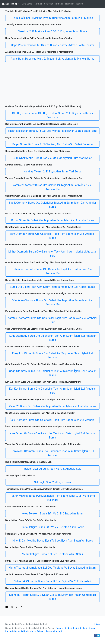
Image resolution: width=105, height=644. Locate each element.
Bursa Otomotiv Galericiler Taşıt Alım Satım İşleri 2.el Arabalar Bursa (52, 220)
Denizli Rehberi (80, 628)
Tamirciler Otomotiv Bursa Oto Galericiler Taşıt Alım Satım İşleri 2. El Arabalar (53, 453)
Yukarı (97, 624)
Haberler (69, 4)
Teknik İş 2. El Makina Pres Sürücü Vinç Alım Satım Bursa (52, 31)
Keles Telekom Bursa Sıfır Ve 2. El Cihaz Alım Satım (52, 514)
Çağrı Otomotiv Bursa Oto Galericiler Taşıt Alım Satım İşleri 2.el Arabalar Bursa (52, 373)
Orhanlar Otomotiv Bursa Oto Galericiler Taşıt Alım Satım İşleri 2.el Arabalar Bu (53, 271)
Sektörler (49, 4)
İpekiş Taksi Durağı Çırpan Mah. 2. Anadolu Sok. (53, 469)
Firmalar (59, 4)
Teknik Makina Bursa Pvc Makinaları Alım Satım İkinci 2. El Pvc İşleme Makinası (53, 498)
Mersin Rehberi (37, 631)
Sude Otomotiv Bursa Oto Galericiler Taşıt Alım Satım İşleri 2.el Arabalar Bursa (52, 338)
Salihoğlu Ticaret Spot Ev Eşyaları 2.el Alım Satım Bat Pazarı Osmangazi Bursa (53, 597)
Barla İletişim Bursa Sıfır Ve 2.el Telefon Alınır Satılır (53, 527)
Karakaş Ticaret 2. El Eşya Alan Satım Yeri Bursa (53, 171)
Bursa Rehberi (11, 4)
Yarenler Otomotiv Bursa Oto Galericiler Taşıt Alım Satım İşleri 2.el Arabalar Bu (52, 187)
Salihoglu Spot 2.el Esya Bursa (52, 482)
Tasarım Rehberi (64, 628)
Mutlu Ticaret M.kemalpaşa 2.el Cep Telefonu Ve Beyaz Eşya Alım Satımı (53, 568)
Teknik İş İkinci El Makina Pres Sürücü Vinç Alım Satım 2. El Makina (53, 18)
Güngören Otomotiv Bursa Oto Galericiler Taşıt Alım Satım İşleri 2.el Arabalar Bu (52, 302)
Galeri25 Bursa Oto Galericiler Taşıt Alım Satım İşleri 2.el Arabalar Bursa (52, 406)
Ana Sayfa (27, 4)
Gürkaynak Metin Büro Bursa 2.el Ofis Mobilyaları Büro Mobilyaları (52, 158)
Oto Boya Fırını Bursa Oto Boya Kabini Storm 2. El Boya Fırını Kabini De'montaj (53, 115)
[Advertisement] (52, 85)
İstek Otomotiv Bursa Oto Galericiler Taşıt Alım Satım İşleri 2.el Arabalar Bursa (52, 435)
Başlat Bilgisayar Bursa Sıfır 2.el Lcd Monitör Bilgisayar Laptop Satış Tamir (52, 131)
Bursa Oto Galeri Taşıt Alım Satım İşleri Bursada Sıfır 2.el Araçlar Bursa (52, 287)
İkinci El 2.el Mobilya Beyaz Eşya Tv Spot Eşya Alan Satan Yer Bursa (52, 541)
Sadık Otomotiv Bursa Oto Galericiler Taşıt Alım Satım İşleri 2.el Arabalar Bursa (52, 205)
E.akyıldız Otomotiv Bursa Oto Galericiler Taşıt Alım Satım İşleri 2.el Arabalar (52, 355)
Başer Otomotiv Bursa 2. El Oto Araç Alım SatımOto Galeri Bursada (52, 144)
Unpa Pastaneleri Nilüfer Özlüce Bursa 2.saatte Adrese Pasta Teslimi (52, 45)
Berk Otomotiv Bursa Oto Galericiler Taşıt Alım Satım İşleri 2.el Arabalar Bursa (52, 236)
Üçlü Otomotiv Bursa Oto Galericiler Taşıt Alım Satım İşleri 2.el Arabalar (52, 420)
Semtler (38, 4)
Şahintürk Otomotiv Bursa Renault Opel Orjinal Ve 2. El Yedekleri (52, 581)
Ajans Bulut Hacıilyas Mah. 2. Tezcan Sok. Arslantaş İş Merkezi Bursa (52, 59)
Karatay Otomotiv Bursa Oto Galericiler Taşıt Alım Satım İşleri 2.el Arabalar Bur (52, 320)
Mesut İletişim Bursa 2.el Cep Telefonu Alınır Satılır (52, 554)
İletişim (79, 4)
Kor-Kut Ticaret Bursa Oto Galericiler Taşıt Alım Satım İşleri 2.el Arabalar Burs (52, 391)
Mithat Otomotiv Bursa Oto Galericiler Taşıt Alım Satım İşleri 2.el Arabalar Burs (52, 254)
